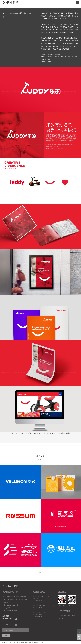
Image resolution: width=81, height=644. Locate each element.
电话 (79, 637)
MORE (40, 576)
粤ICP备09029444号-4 (38, 642)
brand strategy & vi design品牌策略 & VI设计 (41, 602)
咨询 (79, 632)
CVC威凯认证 (62, 619)
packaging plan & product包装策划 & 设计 (44, 610)
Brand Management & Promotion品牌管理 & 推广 (41, 618)
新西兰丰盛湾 (71, 619)
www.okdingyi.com (12, 614)
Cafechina (61, 622)
